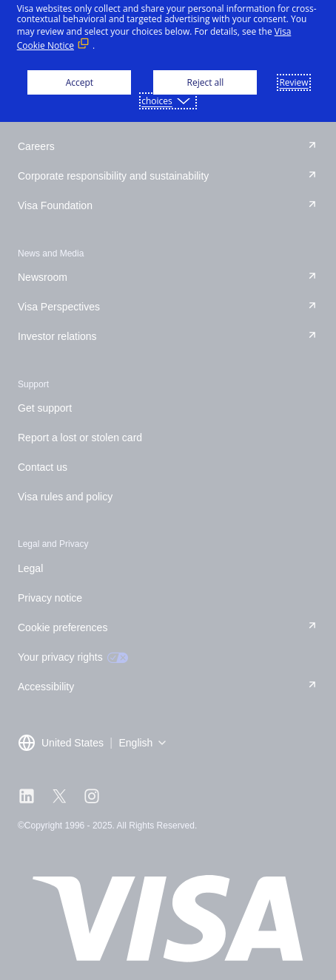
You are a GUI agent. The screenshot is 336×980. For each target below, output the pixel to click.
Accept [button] (80, 82)
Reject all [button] (206, 82)
